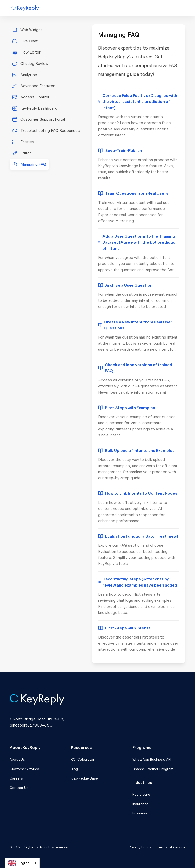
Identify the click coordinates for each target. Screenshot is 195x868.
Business (140, 813)
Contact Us (19, 787)
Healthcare (141, 794)
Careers (16, 778)
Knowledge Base (84, 778)
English (19, 863)
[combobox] (22, 863)
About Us (17, 759)
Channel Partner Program (153, 769)
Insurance (140, 804)
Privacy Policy (140, 847)
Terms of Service (171, 847)
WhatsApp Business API (152, 759)
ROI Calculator (83, 759)
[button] (180, 8)
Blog (74, 769)
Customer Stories (24, 769)
